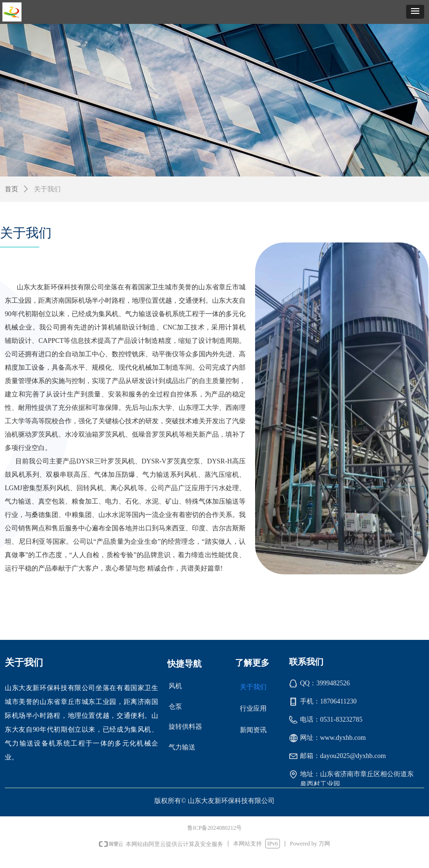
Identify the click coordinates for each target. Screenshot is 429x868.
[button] (415, 12)
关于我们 (47, 189)
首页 (11, 189)
